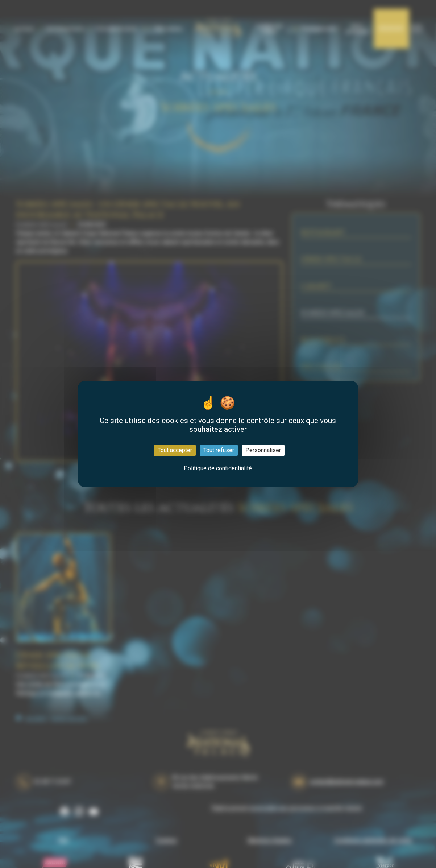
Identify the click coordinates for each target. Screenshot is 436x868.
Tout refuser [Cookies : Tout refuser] (219, 450)
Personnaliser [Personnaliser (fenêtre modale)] (263, 450)
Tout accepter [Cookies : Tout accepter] (175, 450)
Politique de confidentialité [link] (218, 468)
